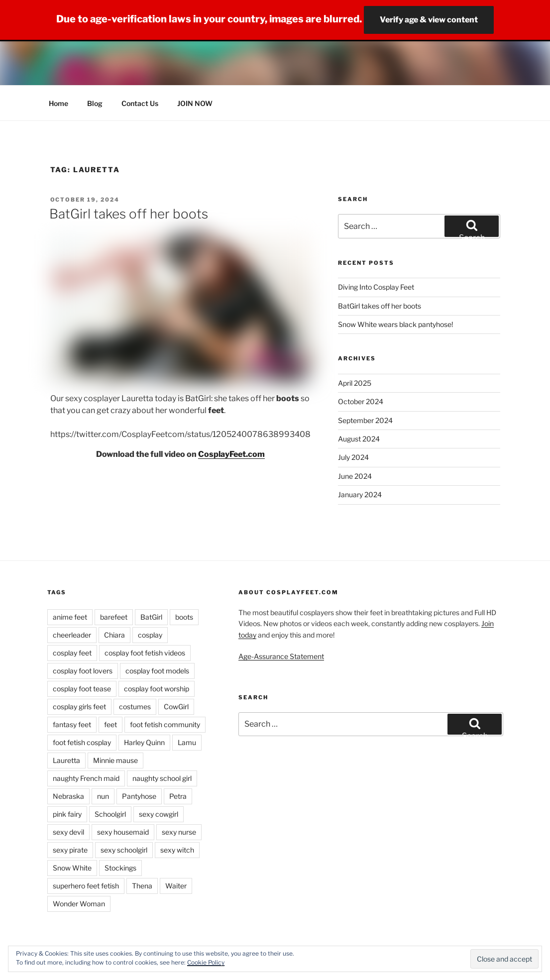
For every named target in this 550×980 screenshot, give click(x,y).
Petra (178, 796)
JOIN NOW (195, 103)
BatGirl (151, 617)
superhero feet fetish (86, 886)
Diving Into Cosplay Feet (376, 287)
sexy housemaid (123, 832)
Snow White (72, 868)
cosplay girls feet (79, 707)
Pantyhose (139, 796)
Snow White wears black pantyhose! (395, 324)
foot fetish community (165, 724)
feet (110, 724)
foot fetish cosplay (82, 742)
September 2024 (365, 420)
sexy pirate (70, 850)
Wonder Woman (79, 904)
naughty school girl (162, 778)
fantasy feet (72, 724)
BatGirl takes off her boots (129, 214)
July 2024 (353, 457)
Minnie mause (115, 760)
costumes (135, 707)
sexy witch (177, 850)
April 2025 (355, 383)
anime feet (70, 617)
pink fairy (67, 814)
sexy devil (68, 832)
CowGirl (176, 707)
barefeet (114, 617)
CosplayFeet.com (231, 454)
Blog (95, 103)
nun (103, 796)
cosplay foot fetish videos (145, 653)
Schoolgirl (110, 814)
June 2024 (355, 476)
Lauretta (66, 760)
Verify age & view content (429, 20)
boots (184, 617)
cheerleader (72, 635)
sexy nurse (179, 832)
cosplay (150, 635)
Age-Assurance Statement (281, 656)
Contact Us (140, 103)
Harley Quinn (144, 742)
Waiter (176, 886)
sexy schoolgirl (124, 850)
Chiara (114, 635)
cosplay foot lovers (83, 671)
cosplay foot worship (157, 689)
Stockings (120, 868)
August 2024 (359, 439)
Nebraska (68, 796)
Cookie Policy (206, 962)
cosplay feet (72, 653)
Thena (142, 886)
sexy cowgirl (159, 814)
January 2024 (360, 494)
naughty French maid (86, 778)
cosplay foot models (157, 671)
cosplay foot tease (82, 689)
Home (58, 103)
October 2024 (361, 401)
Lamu (187, 742)
